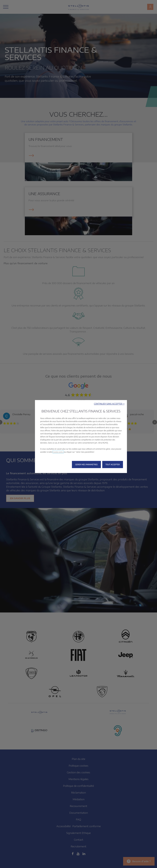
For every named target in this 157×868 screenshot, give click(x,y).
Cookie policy (58, 452)
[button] (109, 404)
